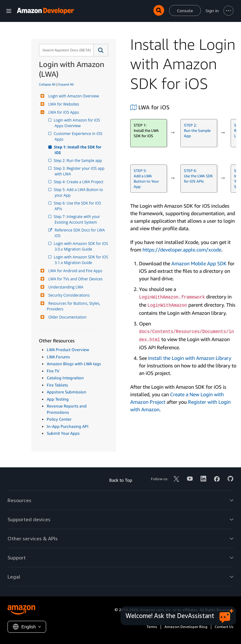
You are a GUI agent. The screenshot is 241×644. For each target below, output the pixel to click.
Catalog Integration (65, 378)
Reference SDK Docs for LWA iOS (80, 233)
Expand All (66, 84)
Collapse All (47, 84)
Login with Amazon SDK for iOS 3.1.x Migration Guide (82, 260)
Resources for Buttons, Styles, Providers (74, 306)
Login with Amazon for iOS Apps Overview (78, 123)
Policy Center (59, 419)
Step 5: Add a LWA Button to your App (79, 192)
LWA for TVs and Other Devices (75, 279)
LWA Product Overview (68, 350)
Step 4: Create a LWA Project (79, 182)
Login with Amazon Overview (73, 96)
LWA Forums (58, 357)
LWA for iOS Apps (63, 112)
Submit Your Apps (63, 433)
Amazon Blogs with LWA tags (74, 364)
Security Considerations (68, 295)
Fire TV (53, 371)
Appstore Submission (67, 392)
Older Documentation (67, 317)
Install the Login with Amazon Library (190, 358)
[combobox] (66, 50)
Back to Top (121, 480)
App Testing (58, 399)
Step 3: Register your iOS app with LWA (80, 171)
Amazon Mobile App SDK (199, 263)
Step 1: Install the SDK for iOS (78, 150)
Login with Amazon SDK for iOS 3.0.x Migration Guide (82, 246)
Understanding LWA (65, 287)
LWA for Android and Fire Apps (75, 271)
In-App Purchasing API (68, 426)
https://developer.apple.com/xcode (182, 250)
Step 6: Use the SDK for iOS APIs (78, 206)
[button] (101, 50)
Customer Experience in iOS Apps (79, 136)
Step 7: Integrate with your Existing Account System (78, 219)
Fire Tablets (57, 385)
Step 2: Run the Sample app (78, 161)
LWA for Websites (63, 104)
